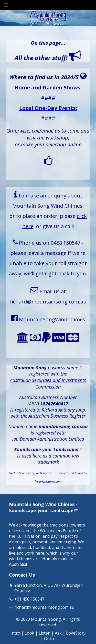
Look (29, 633)
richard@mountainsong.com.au (44, 607)
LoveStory (76, 633)
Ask (58, 633)
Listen (45, 633)
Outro (50, 639)
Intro (15, 633)
